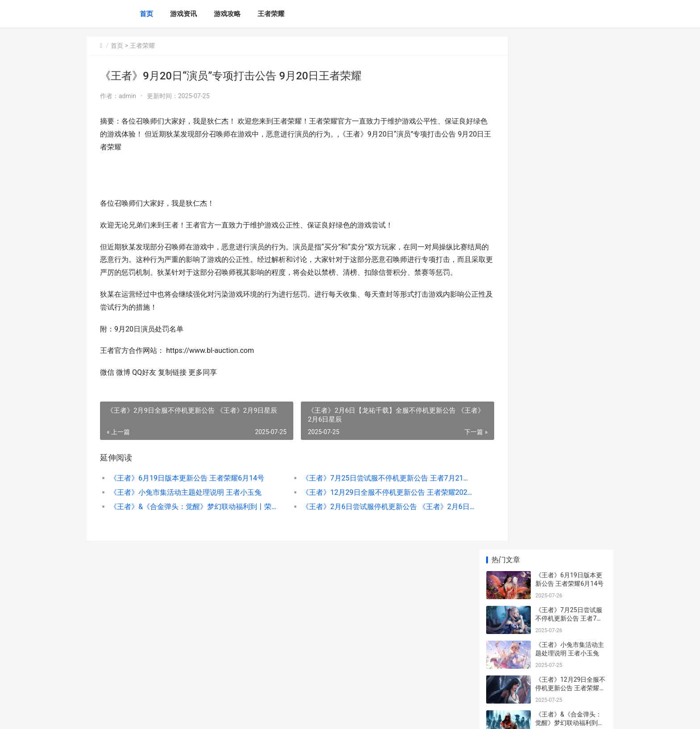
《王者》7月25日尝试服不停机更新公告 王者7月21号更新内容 (361, 491)
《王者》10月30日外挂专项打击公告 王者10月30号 (570, 310)
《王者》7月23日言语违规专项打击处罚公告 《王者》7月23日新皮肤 (570, 414)
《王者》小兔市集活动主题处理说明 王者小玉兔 (186, 505)
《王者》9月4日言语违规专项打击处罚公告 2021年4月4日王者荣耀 (570, 584)
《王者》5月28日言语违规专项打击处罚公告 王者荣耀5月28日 (570, 653)
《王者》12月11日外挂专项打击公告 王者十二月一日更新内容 (570, 514)
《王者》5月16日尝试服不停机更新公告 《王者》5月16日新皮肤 (570, 619)
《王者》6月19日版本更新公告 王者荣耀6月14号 (187, 491)
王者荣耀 (271, 14)
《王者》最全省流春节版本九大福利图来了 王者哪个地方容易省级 (570, 379)
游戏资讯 (183, 14)
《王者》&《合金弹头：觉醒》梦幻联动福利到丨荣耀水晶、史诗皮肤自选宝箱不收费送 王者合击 (188, 520)
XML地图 (252, 715)
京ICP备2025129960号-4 (210, 715)
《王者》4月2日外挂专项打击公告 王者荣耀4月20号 (570, 549)
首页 (146, 14)
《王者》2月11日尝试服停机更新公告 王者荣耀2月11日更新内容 (569, 345)
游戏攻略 (227, 14)
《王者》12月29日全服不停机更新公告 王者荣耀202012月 (361, 505)
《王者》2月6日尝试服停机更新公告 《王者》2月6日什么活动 (361, 520)
